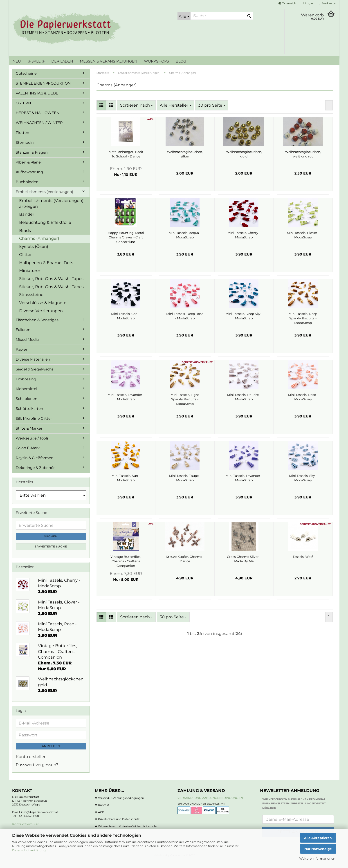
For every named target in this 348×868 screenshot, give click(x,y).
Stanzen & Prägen (32, 159)
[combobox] (136, 112)
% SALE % (36, 61)
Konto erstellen (31, 763)
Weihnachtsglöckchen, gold (244, 161)
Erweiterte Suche (51, 553)
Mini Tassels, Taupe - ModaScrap (185, 485)
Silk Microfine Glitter (34, 425)
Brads (25, 237)
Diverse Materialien (33, 366)
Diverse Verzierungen (41, 318)
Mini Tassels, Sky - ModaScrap (303, 485)
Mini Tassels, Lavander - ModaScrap (126, 404)
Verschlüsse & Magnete (43, 310)
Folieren (23, 336)
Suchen (51, 543)
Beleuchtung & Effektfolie (45, 229)
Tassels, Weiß (303, 563)
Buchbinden (27, 189)
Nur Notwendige (318, 849)
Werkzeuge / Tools (32, 445)
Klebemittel (26, 396)
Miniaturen (30, 277)
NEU (17, 61)
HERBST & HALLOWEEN (38, 120)
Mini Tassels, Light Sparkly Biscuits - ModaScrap (185, 406)
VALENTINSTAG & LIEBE (37, 100)
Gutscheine (26, 80)
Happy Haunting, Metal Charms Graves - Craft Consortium (126, 244)
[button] (287, 3)
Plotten (22, 139)
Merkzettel (328, 3)
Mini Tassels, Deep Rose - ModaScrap (185, 323)
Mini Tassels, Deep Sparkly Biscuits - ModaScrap (303, 325)
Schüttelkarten (29, 415)
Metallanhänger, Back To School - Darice (126, 161)
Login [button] (308, 3)
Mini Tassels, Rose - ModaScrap (303, 404)
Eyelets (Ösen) (34, 253)
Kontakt (104, 812)
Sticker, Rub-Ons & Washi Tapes (51, 285)
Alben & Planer (29, 169)
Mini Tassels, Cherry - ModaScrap (244, 242)
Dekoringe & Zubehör (35, 474)
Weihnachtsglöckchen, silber (185, 161)
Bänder (27, 221)
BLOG (181, 61)
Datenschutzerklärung (29, 850)
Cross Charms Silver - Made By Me (244, 566)
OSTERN (23, 110)
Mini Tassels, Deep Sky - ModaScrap (244, 323)
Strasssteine (31, 301)
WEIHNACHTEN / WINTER (39, 129)
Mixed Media (27, 346)
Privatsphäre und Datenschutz (119, 826)
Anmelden (51, 753)
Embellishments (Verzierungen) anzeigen (51, 210)
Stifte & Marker (29, 435)
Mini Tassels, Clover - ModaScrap (303, 242)
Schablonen (27, 405)
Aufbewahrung (29, 179)
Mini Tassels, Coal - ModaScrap (126, 323)
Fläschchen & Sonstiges (37, 327)
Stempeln (25, 149)
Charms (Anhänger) (39, 245)
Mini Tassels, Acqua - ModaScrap (185, 242)
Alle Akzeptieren (318, 838)
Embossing (26, 386)
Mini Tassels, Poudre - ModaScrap (244, 404)
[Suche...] (184, 16)
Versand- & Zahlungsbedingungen (121, 805)
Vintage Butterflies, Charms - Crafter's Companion (126, 568)
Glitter (25, 261)
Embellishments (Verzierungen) (44, 198)
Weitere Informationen (317, 859)
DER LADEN (62, 61)
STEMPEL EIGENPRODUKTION (43, 90)
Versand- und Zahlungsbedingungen (210, 805)
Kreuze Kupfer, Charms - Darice (185, 566)
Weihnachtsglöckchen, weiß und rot (303, 161)
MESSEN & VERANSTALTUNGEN (109, 61)
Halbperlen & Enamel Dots (46, 269)
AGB (101, 819)
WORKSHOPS (156, 61)
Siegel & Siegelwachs (35, 376)
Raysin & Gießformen (35, 465)
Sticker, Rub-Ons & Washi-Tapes (51, 294)
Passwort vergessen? (37, 772)
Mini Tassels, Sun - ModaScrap (126, 485)
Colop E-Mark (28, 455)
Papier (21, 356)
